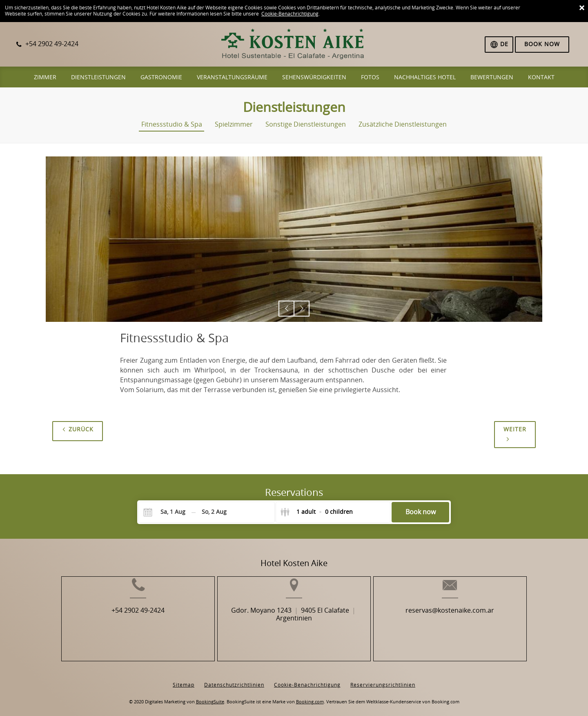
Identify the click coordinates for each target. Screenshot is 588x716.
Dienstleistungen (294, 107)
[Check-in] (166, 512)
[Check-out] (214, 512)
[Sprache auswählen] (499, 45)
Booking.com (310, 696)
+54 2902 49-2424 (118, 623)
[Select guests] (316, 512)
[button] (286, 309)
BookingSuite (210, 696)
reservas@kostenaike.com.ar (470, 623)
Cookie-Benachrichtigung (290, 14)
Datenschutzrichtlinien (234, 679)
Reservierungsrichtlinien (383, 679)
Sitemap (184, 679)
